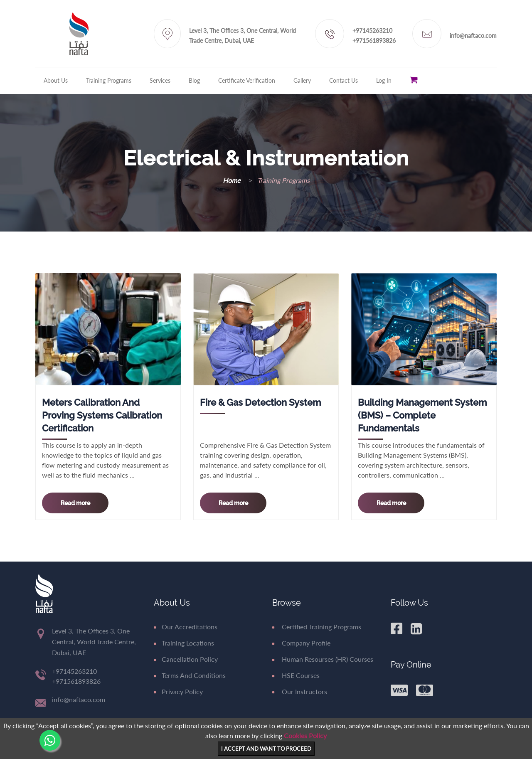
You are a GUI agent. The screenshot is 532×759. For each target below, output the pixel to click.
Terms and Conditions (190, 675)
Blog (194, 80)
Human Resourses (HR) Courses (323, 659)
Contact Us (344, 80)
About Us (56, 80)
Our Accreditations (186, 627)
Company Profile (301, 643)
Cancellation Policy (186, 659)
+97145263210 (372, 31)
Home (232, 180)
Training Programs (109, 80)
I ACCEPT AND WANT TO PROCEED (266, 749)
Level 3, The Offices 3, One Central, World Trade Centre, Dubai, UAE (243, 36)
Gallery (302, 80)
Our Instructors (300, 691)
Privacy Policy (178, 691)
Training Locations (184, 643)
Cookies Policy (305, 736)
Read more (75, 503)
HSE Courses (296, 675)
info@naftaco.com (473, 36)
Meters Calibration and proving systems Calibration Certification (102, 415)
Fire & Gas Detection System (260, 402)
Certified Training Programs (317, 627)
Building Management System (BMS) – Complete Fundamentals (422, 415)
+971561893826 (374, 41)
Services (160, 80)
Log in (384, 80)
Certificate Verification (247, 80)
